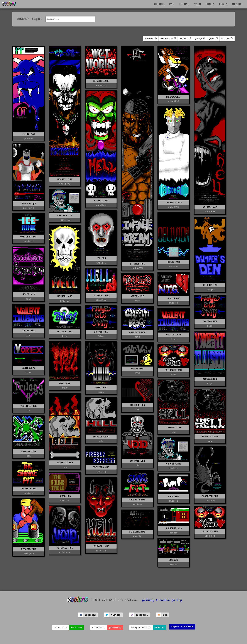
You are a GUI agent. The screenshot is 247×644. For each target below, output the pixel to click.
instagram (142, 615)
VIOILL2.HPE (210, 379)
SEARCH (238, 4)
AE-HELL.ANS (210, 207)
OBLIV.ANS (174, 262)
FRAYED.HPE (101, 332)
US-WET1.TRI (65, 179)
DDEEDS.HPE (137, 296)
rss (165, 615)
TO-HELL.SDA (137, 405)
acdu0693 (210, 212)
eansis (174, 533)
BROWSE (159, 4)
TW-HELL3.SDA (101, 437)
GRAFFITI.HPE (137, 332)
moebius (160, 627)
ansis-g (101, 472)
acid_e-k (101, 551)
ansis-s (210, 501)
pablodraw (115, 627)
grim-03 (65, 301)
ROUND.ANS (65, 496)
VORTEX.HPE (29, 368)
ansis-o (174, 267)
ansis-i (101, 263)
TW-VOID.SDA (137, 461)
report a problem (182, 627)
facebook (90, 615)
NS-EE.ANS (29, 294)
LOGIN (223, 4)
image (210, 290)
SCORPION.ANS (210, 496)
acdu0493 (174, 207)
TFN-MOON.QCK (29, 204)
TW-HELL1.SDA (210, 437)
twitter (116, 615)
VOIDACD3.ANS (210, 531)
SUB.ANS (174, 560)
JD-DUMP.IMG (210, 285)
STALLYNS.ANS (137, 532)
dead (29, 299)
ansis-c (174, 468)
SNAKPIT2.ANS (137, 500)
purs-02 (29, 138)
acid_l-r (29, 554)
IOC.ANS (101, 258)
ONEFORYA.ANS (29, 237)
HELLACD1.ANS (101, 546)
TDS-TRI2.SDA (29, 406)
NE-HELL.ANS (65, 296)
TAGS (198, 4)
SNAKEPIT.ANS (29, 489)
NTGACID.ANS (29, 549)
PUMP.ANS (174, 496)
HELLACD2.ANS (101, 296)
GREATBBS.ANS (101, 467)
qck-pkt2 (29, 208)
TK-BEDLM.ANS (174, 203)
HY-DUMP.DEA (174, 97)
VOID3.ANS (137, 369)
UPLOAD (184, 4)
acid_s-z (65, 552)
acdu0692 (101, 300)
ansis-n (174, 303)
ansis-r (65, 500)
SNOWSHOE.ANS (174, 528)
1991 (65, 388)
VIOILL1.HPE (174, 335)
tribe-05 (65, 184)
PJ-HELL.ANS (101, 201)
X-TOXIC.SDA (29, 451)
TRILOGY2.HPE (65, 332)
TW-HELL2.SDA (65, 463)
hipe (137, 301)
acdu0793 (101, 85)
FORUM (210, 4)
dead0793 (174, 101)
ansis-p (174, 501)
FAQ (172, 4)
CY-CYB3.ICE (65, 216)
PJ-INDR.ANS (137, 264)
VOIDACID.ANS (174, 370)
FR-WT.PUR (29, 134)
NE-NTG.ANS (174, 298)
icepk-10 (65, 220)
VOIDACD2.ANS (65, 548)
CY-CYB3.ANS (174, 464)
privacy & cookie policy (162, 600)
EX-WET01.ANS (101, 81)
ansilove (76, 627)
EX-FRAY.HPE (210, 321)
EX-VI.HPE (29, 331)
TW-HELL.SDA (174, 427)
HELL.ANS (65, 384)
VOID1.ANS (101, 388)
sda (29, 410)
